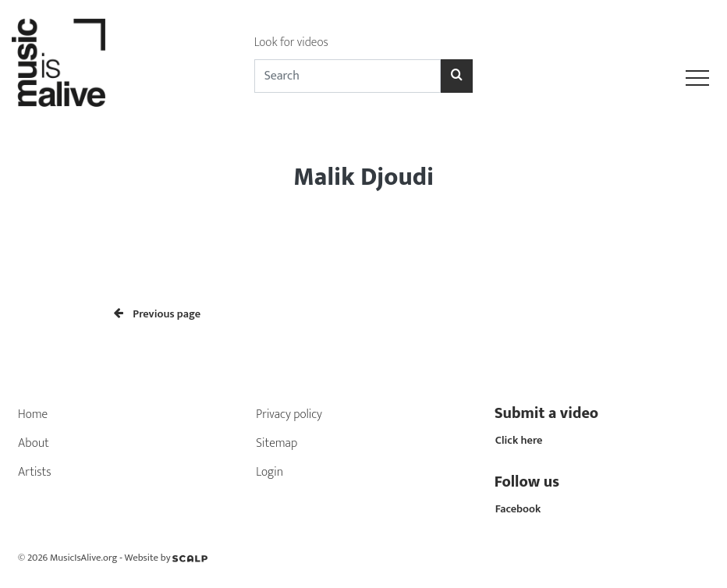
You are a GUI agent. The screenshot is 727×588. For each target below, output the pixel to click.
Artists (35, 472)
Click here (519, 441)
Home (33, 414)
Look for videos (291, 43)
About (34, 443)
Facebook (518, 509)
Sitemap (277, 443)
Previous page (157, 314)
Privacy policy (289, 414)
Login (270, 472)
